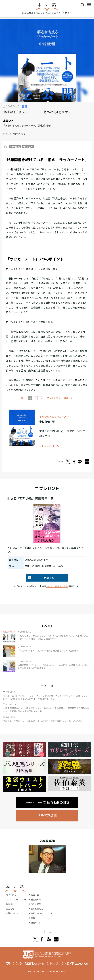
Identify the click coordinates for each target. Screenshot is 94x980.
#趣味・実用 (19, 134)
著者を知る (38, 899)
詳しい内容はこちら (50, 446)
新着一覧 (37, 895)
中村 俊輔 (15, 147)
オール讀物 (43, 932)
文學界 (27, 932)
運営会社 (10, 904)
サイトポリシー (14, 895)
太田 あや (9, 121)
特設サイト (38, 923)
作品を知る (38, 904)
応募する (40, 578)
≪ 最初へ (26, 398)
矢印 (87, 677)
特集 (35, 918)
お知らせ (10, 909)
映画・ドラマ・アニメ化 (44, 913)
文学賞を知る (39, 909)
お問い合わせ (13, 913)
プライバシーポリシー (17, 899)
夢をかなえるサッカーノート (55, 417)
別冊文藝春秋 (63, 932)
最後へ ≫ (68, 398)
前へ (34, 398)
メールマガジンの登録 (57, 586)
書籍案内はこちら (48, 802)
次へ (60, 398)
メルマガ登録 (47, 815)
